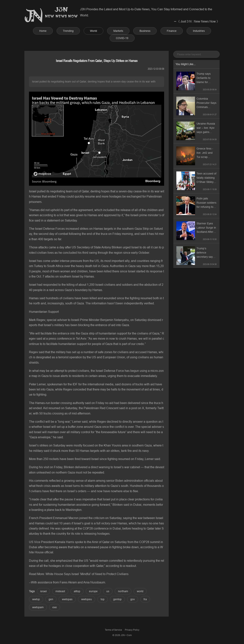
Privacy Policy (132, 630)
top (103, 599)
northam (123, 591)
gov (133, 599)
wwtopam (38, 607)
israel (43, 591)
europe (93, 591)
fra (145, 599)
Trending (68, 31)
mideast (60, 591)
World (94, 31)
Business (145, 31)
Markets (118, 31)
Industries (199, 31)
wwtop (36, 599)
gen (51, 599)
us (108, 591)
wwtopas (67, 599)
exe (55, 607)
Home (43, 31)
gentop (117, 599)
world (140, 591)
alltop (77, 591)
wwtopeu (87, 599)
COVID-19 (122, 38)
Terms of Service (113, 630)
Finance (172, 31)
